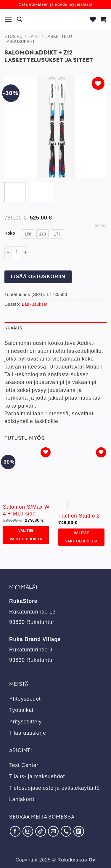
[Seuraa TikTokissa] (41, 831)
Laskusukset (20, 41)
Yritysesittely (25, 722)
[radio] (28, 234)
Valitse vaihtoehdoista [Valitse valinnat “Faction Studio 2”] (81, 537)
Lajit (34, 36)
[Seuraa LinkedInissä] (79, 831)
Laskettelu (59, 36)
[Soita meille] (66, 831)
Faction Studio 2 (79, 516)
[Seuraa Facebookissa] (15, 831)
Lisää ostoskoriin (38, 277)
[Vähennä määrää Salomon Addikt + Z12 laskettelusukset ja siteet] (8, 253)
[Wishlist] (93, 19)
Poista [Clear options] (101, 226)
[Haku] (20, 19)
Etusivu (13, 36)
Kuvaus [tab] (13, 328)
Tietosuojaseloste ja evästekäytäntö (54, 788)
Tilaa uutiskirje (28, 733)
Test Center (24, 765)
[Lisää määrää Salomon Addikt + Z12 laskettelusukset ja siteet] (26, 253)
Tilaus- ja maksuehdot (37, 776)
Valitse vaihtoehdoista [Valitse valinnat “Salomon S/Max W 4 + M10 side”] (26, 535)
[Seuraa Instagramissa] (28, 831)
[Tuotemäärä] (17, 253)
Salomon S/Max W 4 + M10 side (26, 510)
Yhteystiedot (25, 699)
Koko (10, 233)
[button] (9, 19)
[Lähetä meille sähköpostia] (53, 831)
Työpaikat (21, 710)
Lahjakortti (22, 799)
